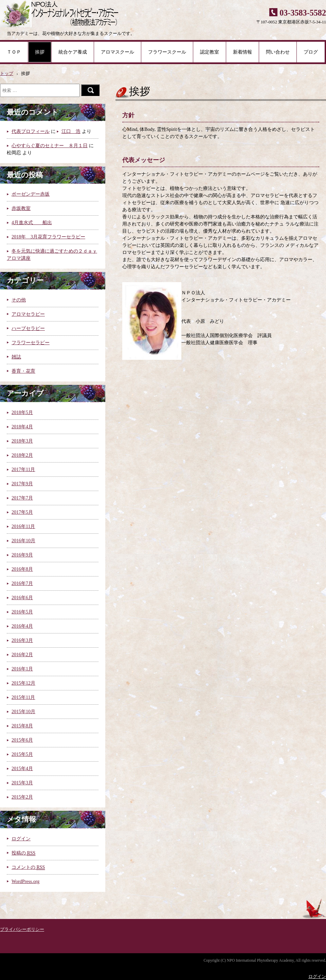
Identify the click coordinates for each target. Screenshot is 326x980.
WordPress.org (25, 881)
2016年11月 (23, 526)
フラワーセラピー (31, 343)
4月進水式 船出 (32, 223)
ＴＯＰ (14, 52)
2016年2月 (22, 655)
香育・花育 (23, 371)
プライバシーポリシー (22, 929)
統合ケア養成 (73, 52)
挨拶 (40, 52)
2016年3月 (22, 640)
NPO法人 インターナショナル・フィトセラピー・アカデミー (60, 14)
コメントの (28, 867)
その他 (19, 300)
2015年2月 (22, 797)
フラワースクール (167, 52)
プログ (311, 52)
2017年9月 (22, 484)
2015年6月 (22, 740)
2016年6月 (22, 598)
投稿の (23, 853)
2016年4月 (22, 626)
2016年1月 (22, 669)
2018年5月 (22, 413)
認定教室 (210, 52)
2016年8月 (22, 569)
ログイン (21, 839)
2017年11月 (23, 469)
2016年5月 (22, 612)
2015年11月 (23, 697)
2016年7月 (22, 583)
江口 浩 (71, 131)
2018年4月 (22, 427)
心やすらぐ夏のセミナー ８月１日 (50, 146)
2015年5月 (22, 754)
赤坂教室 (21, 208)
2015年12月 (23, 683)
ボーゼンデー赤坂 (31, 194)
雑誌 (16, 357)
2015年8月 (22, 726)
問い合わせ (278, 52)
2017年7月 (22, 498)
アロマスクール (117, 52)
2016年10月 (23, 541)
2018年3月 (22, 441)
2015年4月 (22, 769)
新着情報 (242, 52)
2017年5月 (22, 512)
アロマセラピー (28, 314)
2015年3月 (22, 783)
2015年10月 (23, 712)
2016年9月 (22, 555)
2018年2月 (22, 455)
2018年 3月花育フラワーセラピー (48, 237)
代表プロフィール (31, 131)
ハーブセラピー (28, 328)
